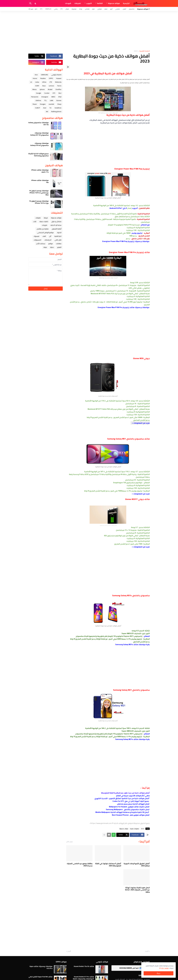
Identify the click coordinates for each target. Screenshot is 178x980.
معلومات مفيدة (135, 829)
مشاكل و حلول (56, 221)
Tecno (59, 86)
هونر (93, 9)
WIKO (53, 97)
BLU (60, 93)
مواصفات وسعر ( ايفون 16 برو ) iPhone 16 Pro (39, 202)
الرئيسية (126, 3)
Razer (35, 104)
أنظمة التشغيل (57, 229)
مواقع (51, 244)
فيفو (106, 9)
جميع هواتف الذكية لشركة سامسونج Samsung (38, 155)
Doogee (43, 104)
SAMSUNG (44, 75)
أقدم (69, 951)
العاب (44, 236)
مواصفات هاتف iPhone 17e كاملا (40, 171)
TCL (45, 100)
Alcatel (50, 89)
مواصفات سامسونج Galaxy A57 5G (38, 124)
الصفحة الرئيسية (145, 51)
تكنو (36, 9)
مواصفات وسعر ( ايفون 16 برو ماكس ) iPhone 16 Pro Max (39, 193)
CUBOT (38, 108)
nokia (37, 82)
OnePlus (48, 9)
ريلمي (56, 9)
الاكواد (59, 233)
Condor (47, 93)
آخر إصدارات (48, 240)
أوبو (111, 9)
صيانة (45, 247)
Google (39, 93)
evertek (51, 104)
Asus (44, 86)
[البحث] (31, 3)
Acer (45, 108)
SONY (37, 86)
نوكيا (81, 9)
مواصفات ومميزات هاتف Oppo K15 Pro (41, 967)
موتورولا (74, 9)
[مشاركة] (68, 67)
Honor (35, 78)
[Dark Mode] (36, 3)
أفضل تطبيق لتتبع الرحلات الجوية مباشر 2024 (137, 865)
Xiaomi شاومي (56, 75)
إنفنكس (87, 9)
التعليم (59, 247)
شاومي (118, 9)
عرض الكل (70, 842)
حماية (52, 247)
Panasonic (35, 97)
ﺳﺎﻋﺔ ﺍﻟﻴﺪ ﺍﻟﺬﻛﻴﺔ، (56, 225)
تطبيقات (78, 3)
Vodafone (58, 108)
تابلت (35, 221)
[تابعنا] (31, 9)
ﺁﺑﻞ (50, 236)
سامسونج (132, 9)
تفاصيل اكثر (165, 968)
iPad (60, 97)
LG (31, 82)
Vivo (36, 75)
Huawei (59, 78)
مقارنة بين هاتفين (43, 229)
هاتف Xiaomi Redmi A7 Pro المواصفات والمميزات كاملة (83, 978)
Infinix (44, 82)
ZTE (61, 9)
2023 (136, 51)
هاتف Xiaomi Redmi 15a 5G (84, 966)
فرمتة (46, 218)
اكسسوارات (37, 240)
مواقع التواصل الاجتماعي (45, 233)
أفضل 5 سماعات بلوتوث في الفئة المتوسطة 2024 (108, 865)
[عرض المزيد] (104, 835)
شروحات (68, 3)
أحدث (147, 951)
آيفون (124, 9)
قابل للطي (58, 240)
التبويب (89, 3)
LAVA (51, 100)
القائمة (100, 3)
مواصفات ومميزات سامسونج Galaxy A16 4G (39, 144)
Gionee (59, 100)
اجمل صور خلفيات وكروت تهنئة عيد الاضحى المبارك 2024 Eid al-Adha (137, 890)
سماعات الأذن (41, 244)
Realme (43, 78)
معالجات (59, 244)
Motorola (58, 82)
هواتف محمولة (114, 3)
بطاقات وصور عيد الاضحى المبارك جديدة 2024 (80, 865)
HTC (41, 9)
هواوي (100, 9)
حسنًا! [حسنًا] (159, 973)
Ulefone (38, 100)
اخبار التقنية (58, 236)
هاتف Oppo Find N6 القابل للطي (40, 977)
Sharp (59, 104)
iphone (42, 89)
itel (47, 111)
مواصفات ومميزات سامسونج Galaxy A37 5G (39, 134)
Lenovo (51, 86)
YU (50, 108)
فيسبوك (36, 236)
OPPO (51, 78)
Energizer (45, 97)
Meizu (35, 89)
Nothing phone (56, 111)
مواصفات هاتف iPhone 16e (40, 181)
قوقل (67, 9)
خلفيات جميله (44, 221)
